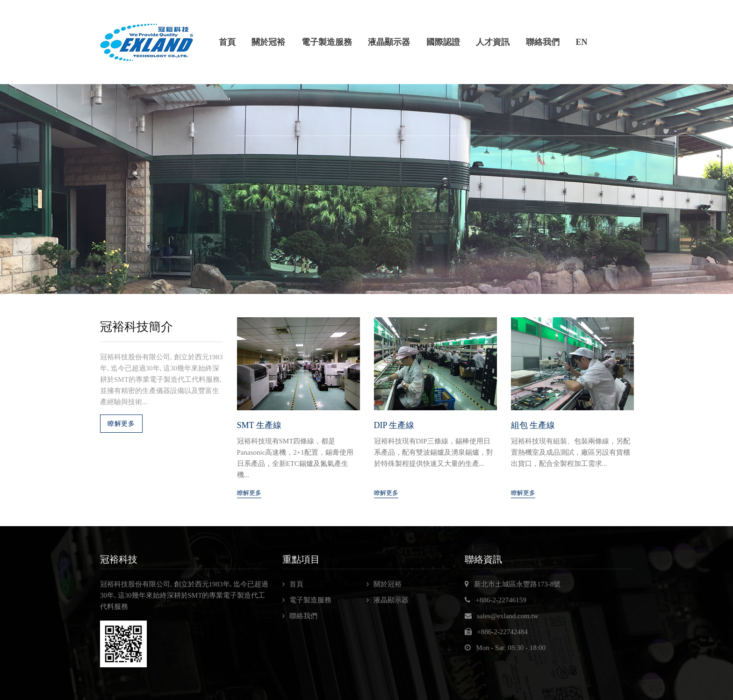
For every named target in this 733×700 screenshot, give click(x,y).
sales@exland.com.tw (507, 616)
